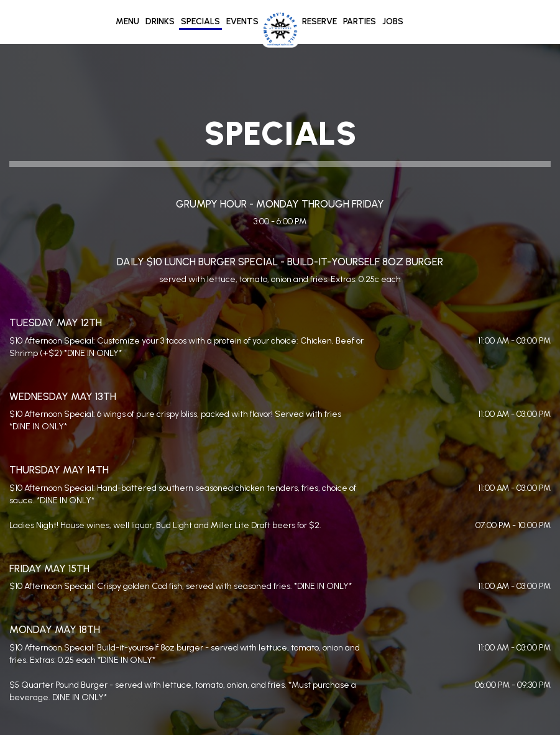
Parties (360, 21)
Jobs (393, 21)
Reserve (319, 21)
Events (242, 21)
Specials (200, 21)
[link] (280, 29)
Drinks (160, 21)
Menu (127, 21)
